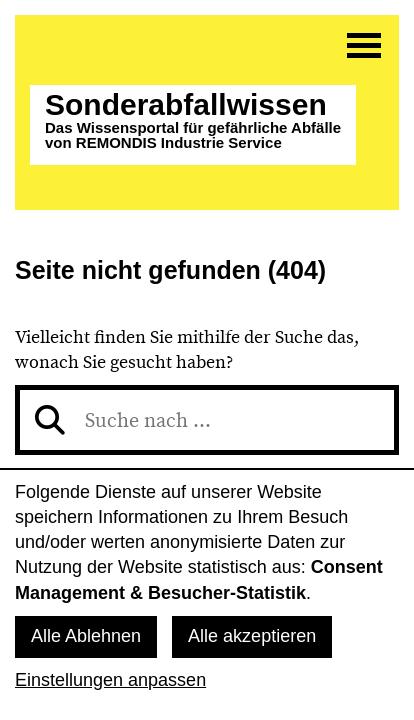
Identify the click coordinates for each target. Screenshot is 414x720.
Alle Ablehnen (86, 636)
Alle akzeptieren (252, 636)
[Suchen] (50, 420)
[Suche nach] (207, 420)
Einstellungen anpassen (110, 680)
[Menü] (364, 45)
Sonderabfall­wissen (193, 120)
